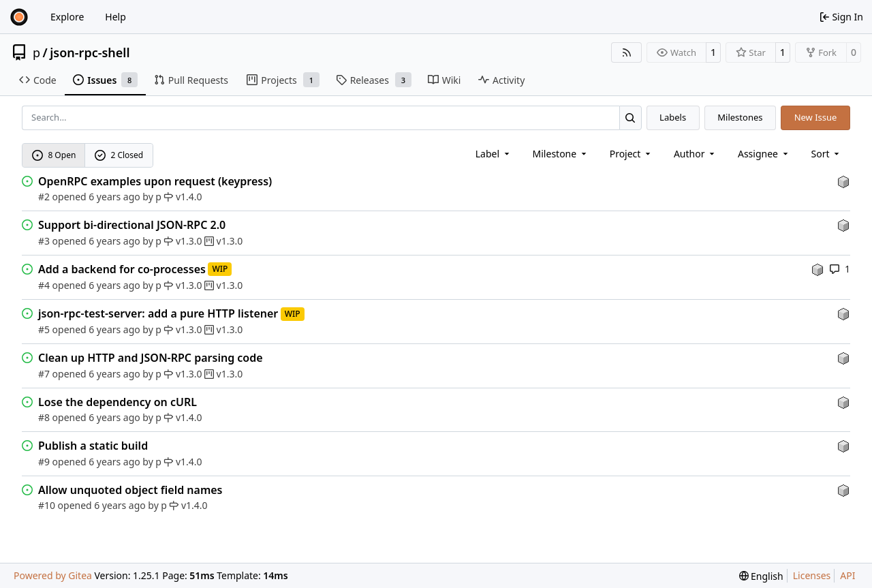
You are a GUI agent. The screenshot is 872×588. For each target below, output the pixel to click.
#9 (44, 462)
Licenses (812, 575)
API (847, 575)
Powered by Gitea (53, 575)
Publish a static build (93, 446)
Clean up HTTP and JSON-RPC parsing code (151, 358)
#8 (44, 417)
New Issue (816, 117)
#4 (44, 285)
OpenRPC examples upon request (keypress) (155, 181)
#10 (47, 505)
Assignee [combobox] (764, 154)
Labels (673, 117)
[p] (843, 181)
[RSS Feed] (627, 52)
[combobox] (494, 154)
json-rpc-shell (90, 52)
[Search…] (630, 118)
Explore (67, 17)
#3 (44, 241)
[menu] (827, 154)
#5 (44, 329)
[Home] (19, 17)
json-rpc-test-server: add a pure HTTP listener (158, 313)
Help (115, 17)
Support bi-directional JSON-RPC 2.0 (132, 225)
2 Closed (119, 155)
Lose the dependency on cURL (118, 402)
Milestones (740, 117)
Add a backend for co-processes (122, 269)
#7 (44, 374)
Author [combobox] (695, 154)
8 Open (54, 155)
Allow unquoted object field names (130, 490)
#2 (44, 197)
